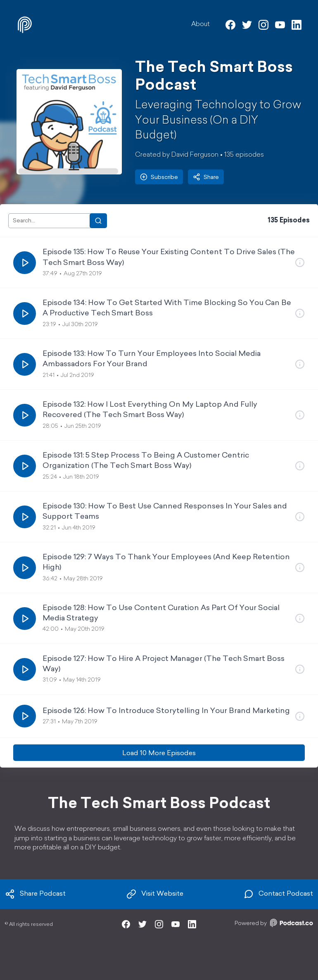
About (201, 24)
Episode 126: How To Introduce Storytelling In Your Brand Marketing (166, 711)
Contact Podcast (278, 894)
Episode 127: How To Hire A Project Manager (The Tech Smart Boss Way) (164, 664)
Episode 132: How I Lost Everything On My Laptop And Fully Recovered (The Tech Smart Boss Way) (150, 410)
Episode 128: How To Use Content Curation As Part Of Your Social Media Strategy (161, 613)
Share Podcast (35, 894)
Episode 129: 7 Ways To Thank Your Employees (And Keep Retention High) (166, 563)
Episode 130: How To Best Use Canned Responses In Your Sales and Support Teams (165, 512)
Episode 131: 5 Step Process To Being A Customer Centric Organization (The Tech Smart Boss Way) (146, 461)
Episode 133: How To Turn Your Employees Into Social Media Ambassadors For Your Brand (152, 359)
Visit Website (155, 894)
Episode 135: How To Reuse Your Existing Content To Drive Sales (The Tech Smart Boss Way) (169, 258)
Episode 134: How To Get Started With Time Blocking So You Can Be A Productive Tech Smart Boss (167, 308)
